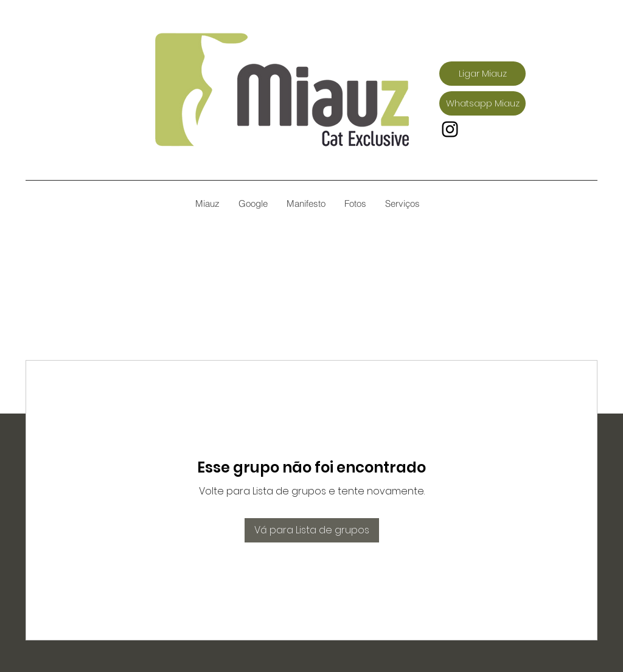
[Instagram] (450, 129)
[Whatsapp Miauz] (482, 103)
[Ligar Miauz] (482, 74)
